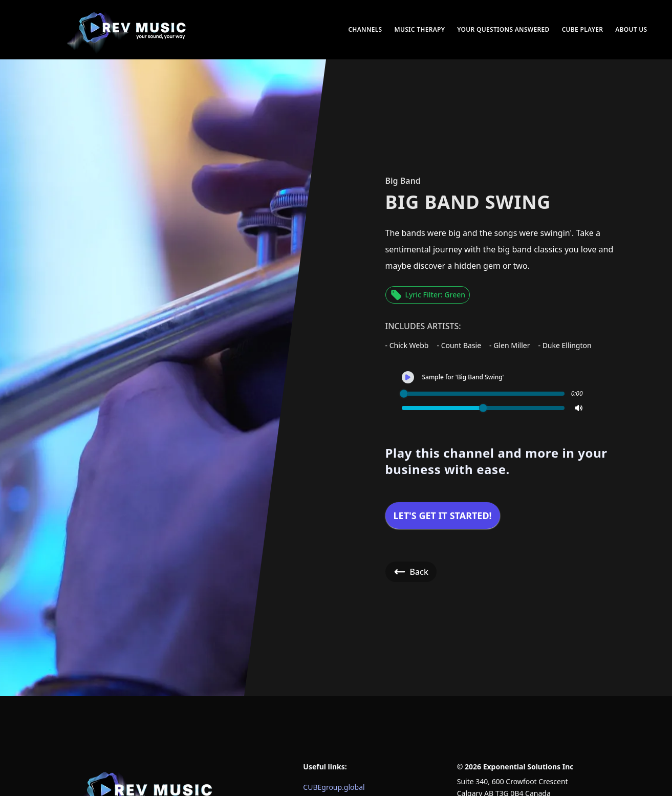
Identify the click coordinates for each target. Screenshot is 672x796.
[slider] (404, 394)
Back (411, 572)
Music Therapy (419, 29)
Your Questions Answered (503, 29)
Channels (365, 29)
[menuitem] (127, 30)
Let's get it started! (443, 515)
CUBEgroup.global (334, 787)
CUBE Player (583, 29)
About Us (631, 29)
